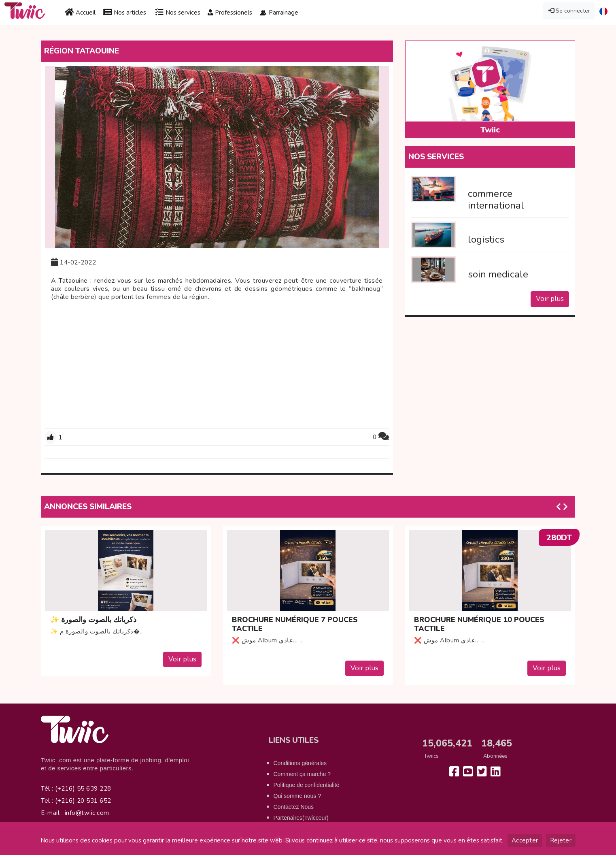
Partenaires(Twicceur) (301, 818)
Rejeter (561, 840)
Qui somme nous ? (297, 796)
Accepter (525, 840)
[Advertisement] (217, 366)
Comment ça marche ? (302, 774)
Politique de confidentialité (307, 785)
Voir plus (550, 299)
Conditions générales (300, 763)
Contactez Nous (294, 807)
